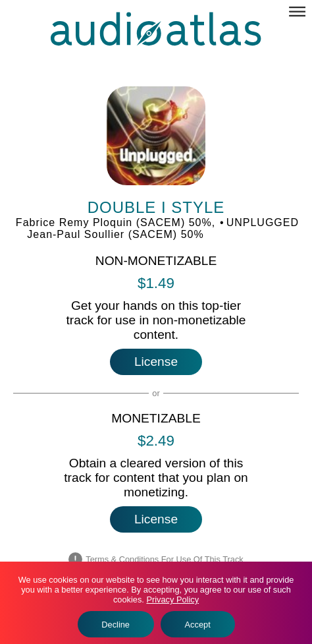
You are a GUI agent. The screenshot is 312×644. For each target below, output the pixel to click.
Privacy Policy (172, 600)
